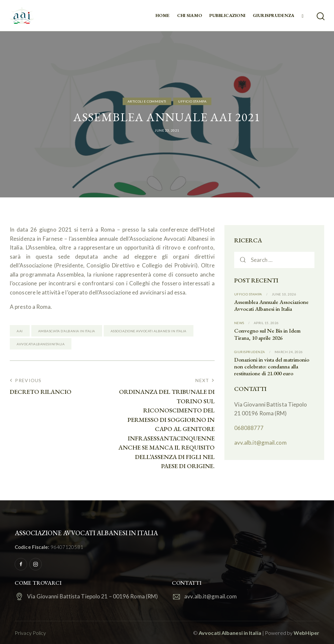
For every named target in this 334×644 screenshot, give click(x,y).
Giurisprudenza (250, 352)
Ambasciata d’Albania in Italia (67, 331)
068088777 (249, 428)
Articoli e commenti (147, 101)
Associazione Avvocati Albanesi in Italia (149, 331)
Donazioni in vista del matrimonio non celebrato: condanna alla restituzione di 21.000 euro (272, 367)
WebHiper (306, 633)
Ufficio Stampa (192, 101)
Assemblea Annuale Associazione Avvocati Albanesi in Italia (271, 306)
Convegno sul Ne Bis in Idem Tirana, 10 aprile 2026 (267, 334)
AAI (20, 331)
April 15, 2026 (266, 323)
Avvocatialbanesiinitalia (41, 344)
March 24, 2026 (289, 352)
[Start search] (320, 17)
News (239, 323)
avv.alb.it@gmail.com (260, 443)
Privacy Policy (30, 633)
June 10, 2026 (284, 294)
